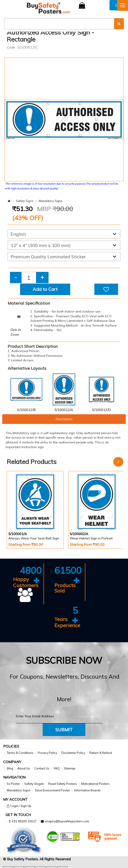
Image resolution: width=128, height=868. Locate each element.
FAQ (57, 768)
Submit (64, 730)
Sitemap (70, 768)
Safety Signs (25, 201)
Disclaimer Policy (73, 753)
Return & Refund (101, 753)
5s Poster (13, 784)
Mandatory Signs (51, 201)
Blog (10, 768)
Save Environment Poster (52, 790)
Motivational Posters (95, 784)
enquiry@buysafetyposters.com (67, 821)
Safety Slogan (34, 784)
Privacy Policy (47, 753)
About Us (24, 768)
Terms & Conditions (20, 753)
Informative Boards (87, 790)
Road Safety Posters (63, 784)
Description (64, 419)
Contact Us (42, 768)
